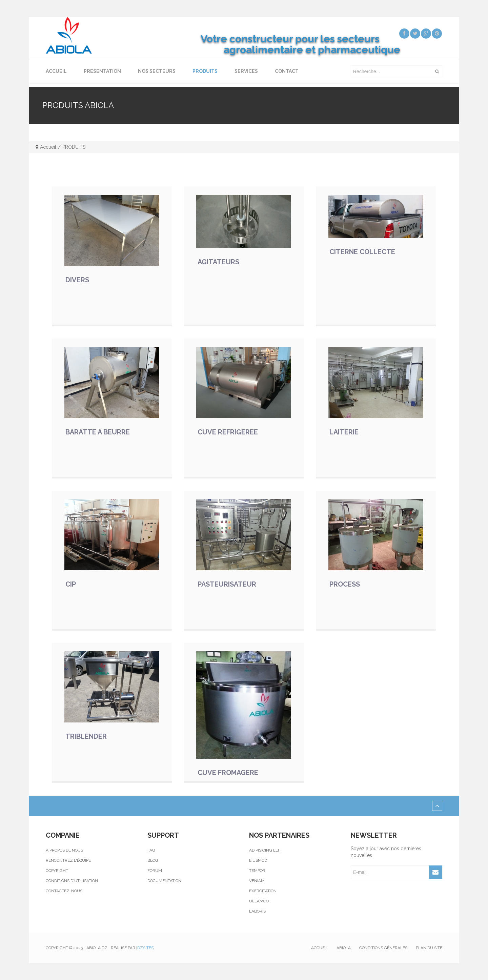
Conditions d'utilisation (72, 881)
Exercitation (263, 891)
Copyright (57, 871)
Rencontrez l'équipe (68, 860)
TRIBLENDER (86, 736)
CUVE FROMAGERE (228, 773)
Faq (151, 850)
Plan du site (429, 948)
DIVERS (77, 280)
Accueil (48, 147)
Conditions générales (383, 948)
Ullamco (259, 901)
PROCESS (345, 584)
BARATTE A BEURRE (98, 432)
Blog (153, 860)
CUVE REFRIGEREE (228, 432)
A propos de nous (64, 850)
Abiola (344, 948)
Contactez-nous (64, 891)
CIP (71, 584)
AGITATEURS (218, 262)
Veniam (257, 881)
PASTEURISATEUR (227, 584)
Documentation (164, 881)
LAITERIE (344, 432)
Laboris (257, 911)
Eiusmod (258, 860)
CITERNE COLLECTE (362, 252)
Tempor (257, 871)
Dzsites (145, 948)
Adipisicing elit (265, 850)
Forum (155, 871)
